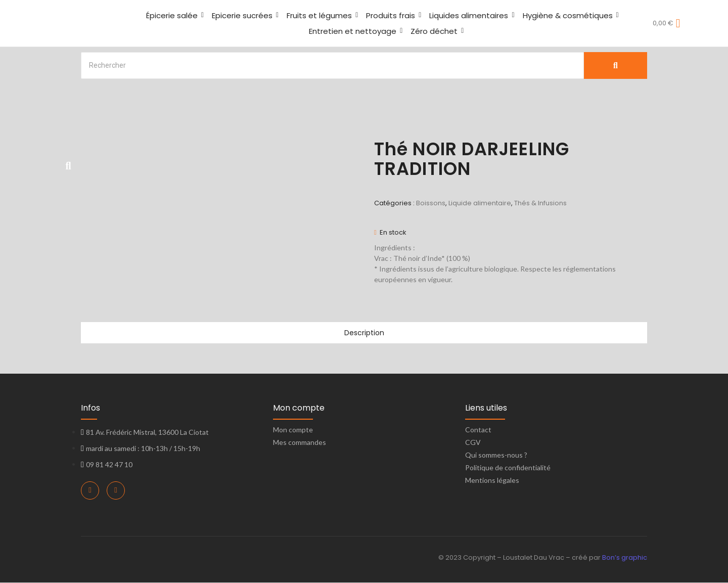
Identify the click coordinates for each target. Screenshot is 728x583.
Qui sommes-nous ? (496, 455)
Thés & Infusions (540, 203)
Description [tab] (364, 333)
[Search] (332, 65)
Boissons (431, 203)
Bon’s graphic (625, 558)
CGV (473, 443)
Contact (478, 430)
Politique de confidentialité (508, 468)
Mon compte (293, 430)
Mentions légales (492, 481)
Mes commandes (300, 443)
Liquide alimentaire (480, 203)
